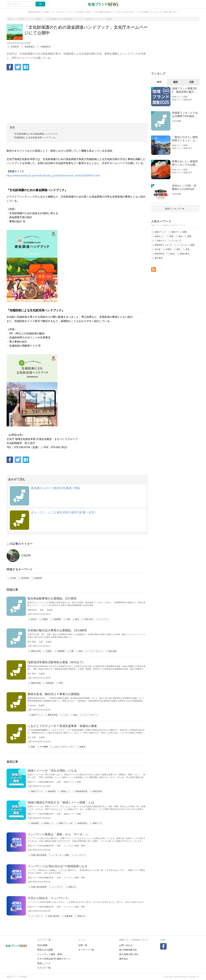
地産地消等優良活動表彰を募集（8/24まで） (56, 662)
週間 (175, 82)
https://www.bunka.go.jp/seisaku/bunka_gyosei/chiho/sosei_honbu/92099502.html (53, 176)
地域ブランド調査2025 (182, 100)
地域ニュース (44, 963)
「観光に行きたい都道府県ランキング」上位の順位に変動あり (185, 139)
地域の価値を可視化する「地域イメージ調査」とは (61, 802)
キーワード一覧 (86, 950)
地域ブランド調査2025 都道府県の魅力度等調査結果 (185, 90)
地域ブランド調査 (180, 97)
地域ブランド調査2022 (182, 148)
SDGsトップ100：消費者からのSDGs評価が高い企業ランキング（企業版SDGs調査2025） (185, 188)
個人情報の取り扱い (129, 954)
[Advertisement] (77, 97)
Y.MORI (26, 556)
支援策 (50, 610)
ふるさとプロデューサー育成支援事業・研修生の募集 (62, 726)
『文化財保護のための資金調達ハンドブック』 (36, 134)
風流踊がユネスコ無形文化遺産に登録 (55, 488)
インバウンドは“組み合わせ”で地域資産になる (57, 866)
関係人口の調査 (45, 950)
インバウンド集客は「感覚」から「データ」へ (58, 834)
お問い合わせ (126, 945)
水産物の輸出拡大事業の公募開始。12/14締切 (57, 630)
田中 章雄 (32, 642)
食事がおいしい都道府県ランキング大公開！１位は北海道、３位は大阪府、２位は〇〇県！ (185, 163)
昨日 (159, 82)
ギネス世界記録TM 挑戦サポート (54, 959)
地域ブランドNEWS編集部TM (40, 782)
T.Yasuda (31, 706)
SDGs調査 (177, 121)
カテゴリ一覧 (44, 968)
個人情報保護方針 (128, 950)
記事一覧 (83, 945)
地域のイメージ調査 (72, 782)
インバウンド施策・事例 (74, 846)
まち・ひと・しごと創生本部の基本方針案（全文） (64, 512)
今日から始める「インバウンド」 (49, 898)
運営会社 (124, 959)
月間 (191, 82)
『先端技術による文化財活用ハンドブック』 (35, 137)
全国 (42, 610)
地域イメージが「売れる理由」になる (52, 771)
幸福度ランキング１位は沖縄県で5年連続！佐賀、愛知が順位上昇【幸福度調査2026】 (185, 115)
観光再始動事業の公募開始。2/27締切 (52, 598)
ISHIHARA (32, 610)
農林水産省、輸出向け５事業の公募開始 (54, 694)
